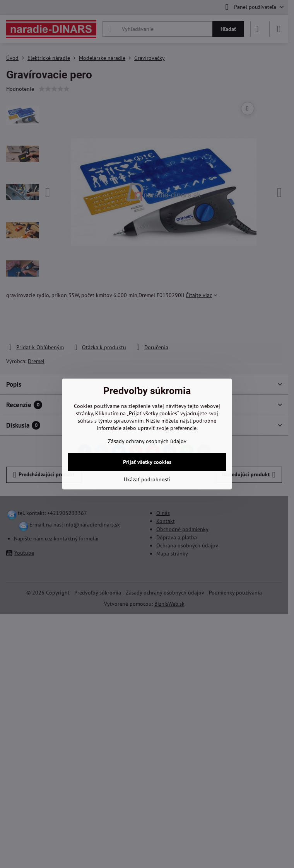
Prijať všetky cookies (147, 462)
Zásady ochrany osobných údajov (147, 441)
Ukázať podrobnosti (147, 479)
